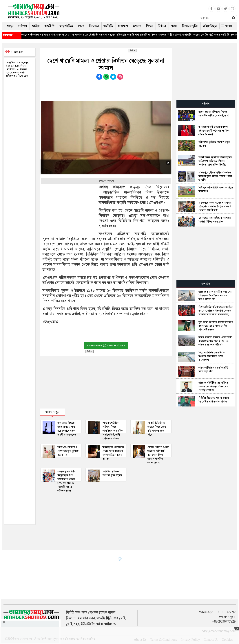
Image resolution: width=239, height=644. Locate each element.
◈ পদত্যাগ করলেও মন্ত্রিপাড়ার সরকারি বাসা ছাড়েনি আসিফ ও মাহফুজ (138, 35)
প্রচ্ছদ (10, 26)
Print (132, 51)
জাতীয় (36, 26)
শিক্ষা (149, 26)
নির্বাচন (162, 26)
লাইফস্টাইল (210, 26)
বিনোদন (94, 26)
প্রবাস (174, 26)
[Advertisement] (131, 12)
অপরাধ (137, 26)
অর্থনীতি (108, 26)
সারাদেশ (123, 26)
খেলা (81, 26)
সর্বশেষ (23, 26)
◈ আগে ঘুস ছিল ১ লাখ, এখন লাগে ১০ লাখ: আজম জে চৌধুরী (70, 35)
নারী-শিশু (19, 52)
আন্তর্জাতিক (66, 26)
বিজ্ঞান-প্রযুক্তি (190, 26)
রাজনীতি (49, 26)
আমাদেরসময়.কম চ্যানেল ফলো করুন (106, 345)
